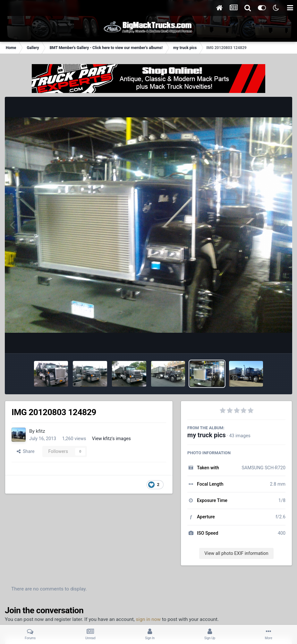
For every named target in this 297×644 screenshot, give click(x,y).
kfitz (41, 431)
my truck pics (207, 435)
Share (26, 451)
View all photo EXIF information (236, 553)
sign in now (148, 619)
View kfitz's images (111, 439)
